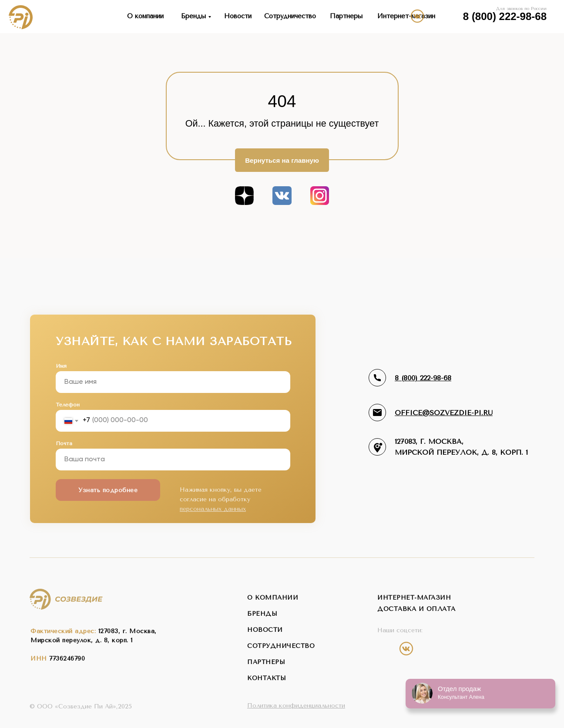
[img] (451, 16)
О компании (145, 16)
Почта (64, 443)
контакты (267, 678)
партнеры (266, 662)
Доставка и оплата (416, 609)
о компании (273, 598)
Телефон (68, 405)
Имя (61, 366)
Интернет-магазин (406, 16)
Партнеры (346, 16)
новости (265, 630)
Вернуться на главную (282, 160)
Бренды (193, 16)
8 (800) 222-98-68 (505, 17)
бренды (262, 614)
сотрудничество (281, 646)
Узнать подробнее (108, 490)
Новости (238, 16)
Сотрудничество (290, 16)
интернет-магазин (414, 598)
